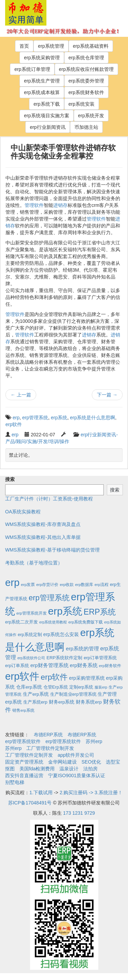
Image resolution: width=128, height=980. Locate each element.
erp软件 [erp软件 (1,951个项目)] (22, 676)
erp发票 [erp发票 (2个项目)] (28, 584)
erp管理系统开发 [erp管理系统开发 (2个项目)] (32, 613)
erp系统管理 (51, 46)
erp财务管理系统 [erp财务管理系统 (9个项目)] (49, 665)
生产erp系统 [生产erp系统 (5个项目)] (36, 694)
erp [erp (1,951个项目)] (12, 582)
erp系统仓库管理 (86, 58)
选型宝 (113, 762)
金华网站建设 (62, 762)
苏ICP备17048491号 (30, 803)
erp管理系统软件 (23, 741)
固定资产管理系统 (24, 762)
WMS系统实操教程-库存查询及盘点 (43, 524)
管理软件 (34, 205)
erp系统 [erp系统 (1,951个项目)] (65, 611)
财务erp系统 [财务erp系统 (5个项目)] (62, 702)
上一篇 (21, 395)
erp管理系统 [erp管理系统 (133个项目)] (49, 598)
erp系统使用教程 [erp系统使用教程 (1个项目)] (53, 622)
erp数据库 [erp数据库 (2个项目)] (84, 584)
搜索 (10, 479)
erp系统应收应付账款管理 (86, 69)
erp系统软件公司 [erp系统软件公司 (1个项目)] (31, 658)
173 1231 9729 (79, 813)
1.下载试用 (41, 793)
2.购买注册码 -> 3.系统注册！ (91, 793)
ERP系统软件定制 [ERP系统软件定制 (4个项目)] (64, 658)
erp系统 (59, 418)
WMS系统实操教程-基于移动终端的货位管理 (52, 550)
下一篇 (107, 395)
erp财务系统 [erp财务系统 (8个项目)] (84, 665)
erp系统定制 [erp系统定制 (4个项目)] (30, 635)
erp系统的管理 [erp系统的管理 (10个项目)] (82, 649)
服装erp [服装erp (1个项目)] (101, 687)
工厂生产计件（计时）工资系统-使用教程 (49, 499)
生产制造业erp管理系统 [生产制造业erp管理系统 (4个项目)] (73, 694)
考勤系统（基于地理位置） (34, 563)
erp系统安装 (82, 104)
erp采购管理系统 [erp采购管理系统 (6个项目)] (87, 678)
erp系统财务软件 (86, 92)
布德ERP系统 (48, 735)
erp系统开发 (91, 116)
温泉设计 (69, 769)
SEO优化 (91, 762)
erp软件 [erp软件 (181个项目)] (54, 677)
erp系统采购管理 (42, 58)
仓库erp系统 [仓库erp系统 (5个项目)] (29, 687)
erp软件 (14, 424)
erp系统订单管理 (32, 69)
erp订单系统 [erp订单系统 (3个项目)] (17, 666)
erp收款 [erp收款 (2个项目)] (67, 584)
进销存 (60, 205)
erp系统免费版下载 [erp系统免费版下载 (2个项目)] (86, 622)
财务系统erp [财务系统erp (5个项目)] (89, 702)
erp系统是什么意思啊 (93, 418)
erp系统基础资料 (91, 46)
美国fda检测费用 (37, 769)
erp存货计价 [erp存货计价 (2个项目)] (47, 584)
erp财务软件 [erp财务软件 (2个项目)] (110, 666)
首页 (24, 46)
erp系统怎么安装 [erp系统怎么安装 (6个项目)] (61, 634)
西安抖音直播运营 (24, 775)
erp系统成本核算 (42, 92)
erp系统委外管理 (86, 81)
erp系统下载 (46, 104)
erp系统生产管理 (42, 81)
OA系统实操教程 (23, 512)
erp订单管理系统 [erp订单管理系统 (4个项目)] (100, 658)
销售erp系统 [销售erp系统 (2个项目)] (23, 710)
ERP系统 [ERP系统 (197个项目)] (100, 612)
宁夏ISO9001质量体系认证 (77, 775)
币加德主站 (86, 127)
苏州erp (94, 741)
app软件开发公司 (76, 755)
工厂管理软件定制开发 (50, 748)
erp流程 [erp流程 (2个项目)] (102, 584)
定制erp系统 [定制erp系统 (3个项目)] (81, 687)
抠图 (10, 769)
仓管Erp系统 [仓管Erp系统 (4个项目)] (56, 687)
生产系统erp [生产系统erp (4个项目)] (35, 702)
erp (16, 418)
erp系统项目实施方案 (46, 116)
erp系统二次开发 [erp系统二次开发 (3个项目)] (22, 622)
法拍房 (90, 769)
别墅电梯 (15, 782)
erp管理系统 (35, 418)
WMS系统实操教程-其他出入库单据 (43, 537)
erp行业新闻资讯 (47, 127)
